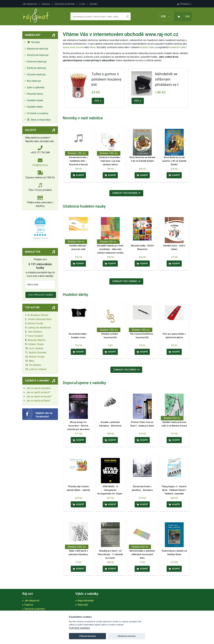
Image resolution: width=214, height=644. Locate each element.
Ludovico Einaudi (38, 369)
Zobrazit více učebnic (126, 281)
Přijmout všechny (88, 636)
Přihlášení (184, 4)
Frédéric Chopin (36, 344)
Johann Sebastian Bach (40, 319)
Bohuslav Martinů (36, 340)
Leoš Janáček (36, 348)
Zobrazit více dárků (126, 370)
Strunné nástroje (36, 74)
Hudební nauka (35, 100)
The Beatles (35, 365)
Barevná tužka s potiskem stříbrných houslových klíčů (142, 554)
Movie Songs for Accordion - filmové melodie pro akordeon (78, 426)
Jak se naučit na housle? (39, 397)
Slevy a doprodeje (39, 120)
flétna (93, 47)
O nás (82, 4)
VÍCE (98, 101)
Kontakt (93, 4)
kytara (66, 47)
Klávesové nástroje (38, 49)
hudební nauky (147, 47)
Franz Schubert (35, 336)
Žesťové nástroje (36, 68)
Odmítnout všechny (127, 636)
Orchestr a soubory (38, 113)
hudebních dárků (178, 47)
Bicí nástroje (34, 81)
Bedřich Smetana (38, 353)
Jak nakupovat (30, 4)
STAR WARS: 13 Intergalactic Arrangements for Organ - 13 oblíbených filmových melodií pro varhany (110, 494)
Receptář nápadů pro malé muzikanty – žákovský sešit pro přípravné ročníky (110, 249)
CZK (165, 16)
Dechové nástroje (37, 62)
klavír (73, 47)
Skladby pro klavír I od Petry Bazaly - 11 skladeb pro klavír (110, 554)
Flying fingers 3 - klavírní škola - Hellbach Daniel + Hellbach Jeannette (174, 490)
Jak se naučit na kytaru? (39, 388)
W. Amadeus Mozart (38, 315)
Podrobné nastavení (79, 628)
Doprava (46, 4)
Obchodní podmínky (65, 4)
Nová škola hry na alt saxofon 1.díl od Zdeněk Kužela (174, 161)
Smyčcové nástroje (38, 55)
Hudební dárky (35, 107)
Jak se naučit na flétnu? (38, 401)
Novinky (34, 42)
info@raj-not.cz (40, 165)
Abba (32, 361)
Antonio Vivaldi (37, 357)
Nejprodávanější (86, 601)
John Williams (35, 332)
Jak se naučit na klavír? (38, 392)
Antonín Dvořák (35, 323)
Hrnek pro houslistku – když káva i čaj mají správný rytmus (110, 161)
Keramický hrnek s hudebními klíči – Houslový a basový (78, 161)
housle (80, 47)
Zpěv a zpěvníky (36, 87)
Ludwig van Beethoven (39, 328)
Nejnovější (83, 605)
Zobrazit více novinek (126, 193)
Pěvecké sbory (35, 94)
